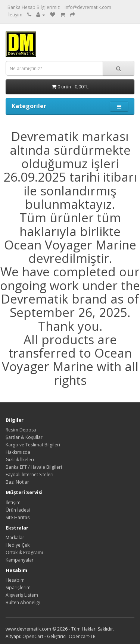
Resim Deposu (21, 430)
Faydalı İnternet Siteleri (29, 475)
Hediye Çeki (18, 545)
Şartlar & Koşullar (24, 437)
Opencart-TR (82, 636)
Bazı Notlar (17, 482)
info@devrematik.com (88, 7)
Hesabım (15, 580)
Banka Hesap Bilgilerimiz (34, 7)
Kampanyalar (20, 560)
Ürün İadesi (18, 510)
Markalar (15, 538)
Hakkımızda (18, 452)
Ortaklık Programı (24, 552)
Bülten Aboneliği (23, 602)
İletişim (15, 15)
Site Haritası (18, 517)
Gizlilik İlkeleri (20, 460)
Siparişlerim (18, 588)
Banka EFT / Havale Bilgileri (34, 467)
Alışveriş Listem (22, 595)
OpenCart (33, 636)
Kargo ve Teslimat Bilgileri (33, 445)
